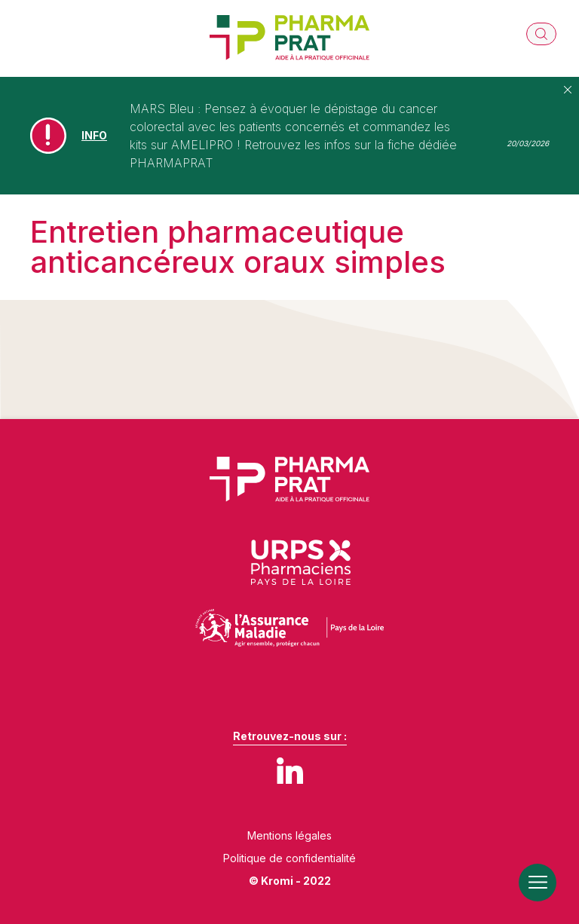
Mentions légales (289, 836)
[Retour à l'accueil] (289, 38)
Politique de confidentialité (289, 858)
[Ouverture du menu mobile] (538, 883)
